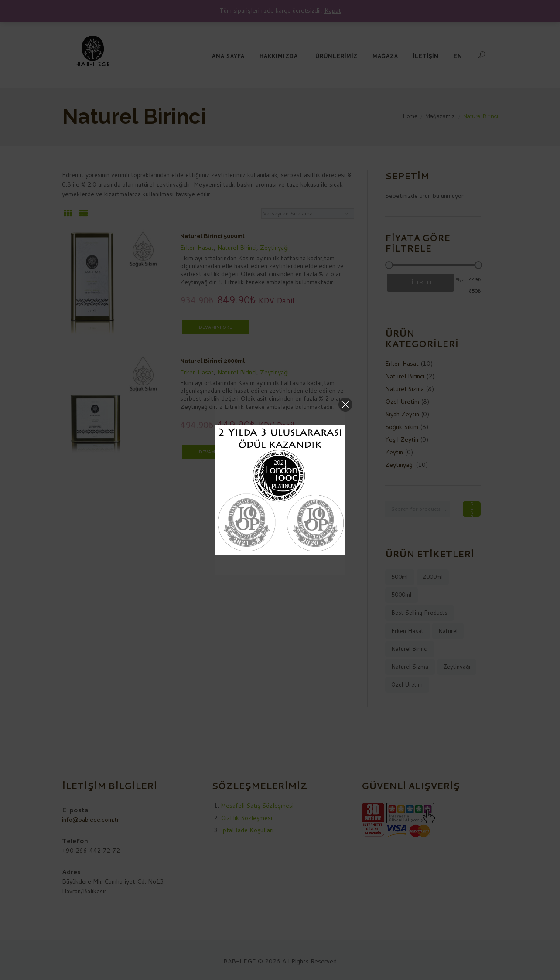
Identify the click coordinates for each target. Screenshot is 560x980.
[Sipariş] (308, 214)
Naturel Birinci (237, 248)
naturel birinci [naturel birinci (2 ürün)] (410, 649)
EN (458, 56)
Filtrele (420, 282)
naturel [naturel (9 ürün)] (448, 631)
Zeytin (394, 452)
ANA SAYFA (228, 56)
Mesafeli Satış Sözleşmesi (257, 806)
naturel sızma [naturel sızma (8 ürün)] (410, 667)
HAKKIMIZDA (279, 56)
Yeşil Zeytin (402, 439)
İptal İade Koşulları (247, 830)
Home (410, 116)
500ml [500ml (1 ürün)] (400, 577)
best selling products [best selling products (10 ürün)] (419, 612)
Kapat (333, 10)
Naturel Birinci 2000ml (212, 361)
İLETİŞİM (426, 56)
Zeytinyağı (274, 248)
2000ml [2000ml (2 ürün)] (433, 577)
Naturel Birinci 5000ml (212, 236)
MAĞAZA (385, 56)
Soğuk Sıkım (402, 427)
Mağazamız (440, 116)
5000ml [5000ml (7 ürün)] (401, 595)
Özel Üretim (402, 402)
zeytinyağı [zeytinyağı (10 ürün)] (457, 667)
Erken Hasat (197, 248)
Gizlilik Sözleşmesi (246, 818)
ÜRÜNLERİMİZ (336, 56)
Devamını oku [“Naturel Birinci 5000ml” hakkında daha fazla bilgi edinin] (216, 327)
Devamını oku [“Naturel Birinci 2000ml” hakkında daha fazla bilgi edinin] (216, 452)
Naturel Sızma (405, 389)
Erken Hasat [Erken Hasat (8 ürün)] (407, 631)
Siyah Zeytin (402, 414)
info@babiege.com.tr (90, 820)
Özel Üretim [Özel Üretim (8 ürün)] (407, 684)
